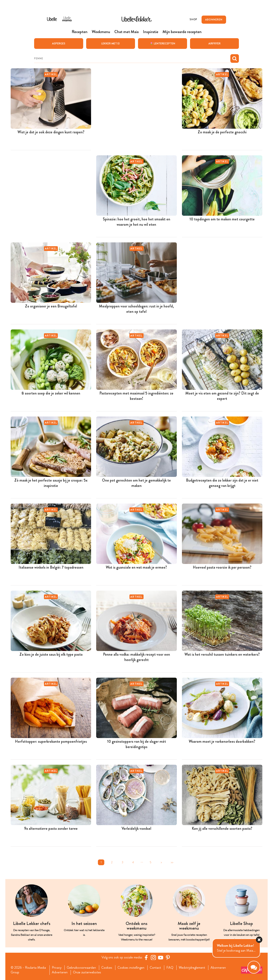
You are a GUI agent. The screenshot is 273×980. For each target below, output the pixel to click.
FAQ (170, 967)
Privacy (57, 967)
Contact (155, 967)
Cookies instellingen (131, 967)
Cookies (107, 967)
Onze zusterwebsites (87, 972)
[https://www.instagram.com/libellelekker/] (153, 957)
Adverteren (60, 972)
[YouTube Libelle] (161, 957)
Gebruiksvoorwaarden (81, 967)
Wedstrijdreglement (192, 967)
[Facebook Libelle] (146, 957)
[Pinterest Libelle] (168, 957)
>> (172, 862)
